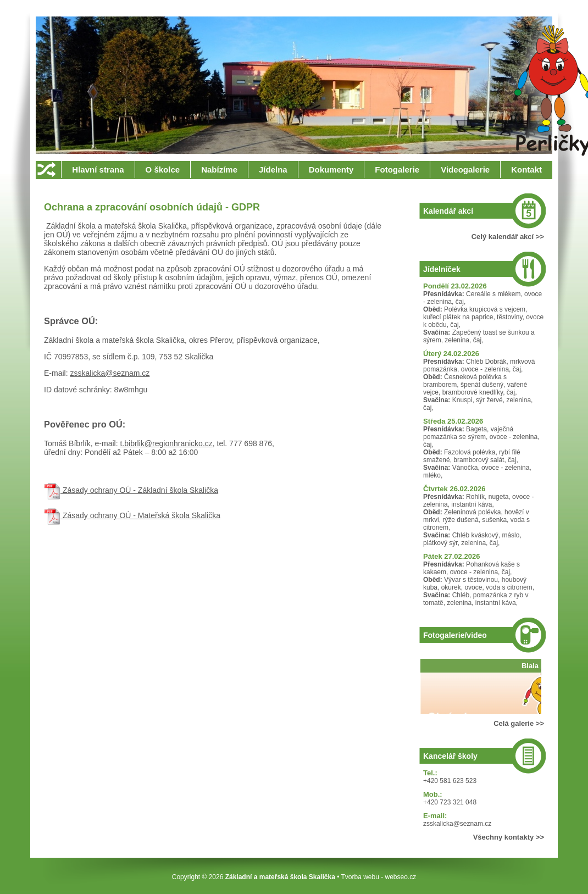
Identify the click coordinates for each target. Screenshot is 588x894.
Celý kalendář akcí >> (508, 237)
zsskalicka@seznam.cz (110, 373)
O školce (163, 170)
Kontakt (526, 170)
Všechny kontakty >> (509, 837)
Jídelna (273, 170)
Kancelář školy (450, 756)
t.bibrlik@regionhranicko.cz (166, 443)
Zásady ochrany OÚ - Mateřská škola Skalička (132, 515)
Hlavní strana (98, 170)
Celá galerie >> (519, 723)
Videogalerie (465, 170)
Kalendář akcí (448, 211)
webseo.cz (401, 877)
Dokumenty (331, 170)
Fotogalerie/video (455, 635)
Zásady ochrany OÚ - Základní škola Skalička (131, 490)
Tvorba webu (360, 877)
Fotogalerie (397, 170)
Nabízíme (219, 170)
